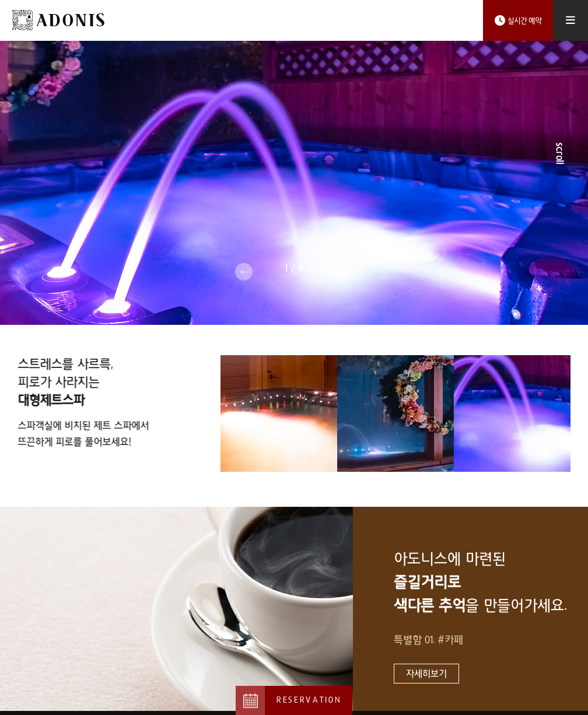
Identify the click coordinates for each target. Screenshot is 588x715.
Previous (244, 272)
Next (344, 272)
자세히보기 (426, 668)
